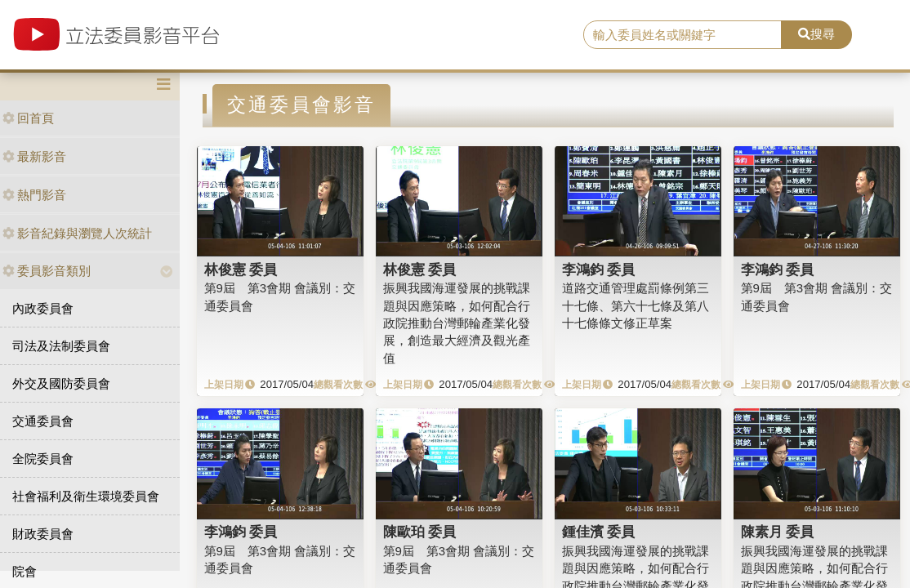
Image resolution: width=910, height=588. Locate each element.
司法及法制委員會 (61, 346)
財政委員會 (43, 534)
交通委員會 (43, 421)
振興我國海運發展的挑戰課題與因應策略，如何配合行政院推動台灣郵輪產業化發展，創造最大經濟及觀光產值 (457, 323)
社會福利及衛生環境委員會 (86, 496)
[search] (682, 35)
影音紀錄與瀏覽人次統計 (77, 233)
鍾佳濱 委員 (599, 532)
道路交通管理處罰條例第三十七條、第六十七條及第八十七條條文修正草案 (636, 305)
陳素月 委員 (778, 532)
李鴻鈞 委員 (599, 269)
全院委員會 (43, 459)
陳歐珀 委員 (420, 532)
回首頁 (28, 118)
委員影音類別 (47, 271)
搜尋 (816, 34)
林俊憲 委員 (241, 269)
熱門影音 (34, 195)
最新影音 (34, 156)
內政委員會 (43, 308)
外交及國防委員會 (61, 383)
